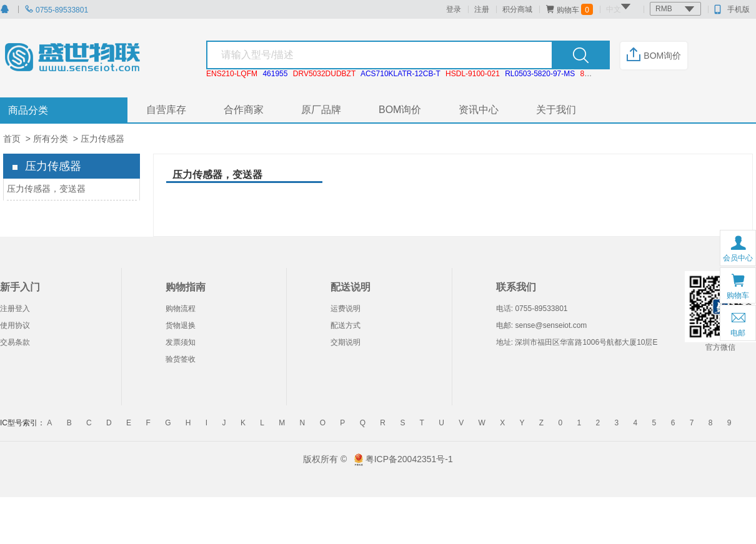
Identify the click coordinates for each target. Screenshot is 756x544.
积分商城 (517, 9)
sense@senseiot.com (551, 325)
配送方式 (346, 325)
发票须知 (181, 342)
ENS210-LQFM (232, 74)
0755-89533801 (56, 10)
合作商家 (244, 110)
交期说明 (346, 342)
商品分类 (28, 110)
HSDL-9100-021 (473, 74)
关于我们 (556, 110)
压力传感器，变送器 (46, 189)
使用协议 (15, 325)
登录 (454, 9)
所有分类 (51, 139)
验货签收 (181, 359)
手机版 (732, 9)
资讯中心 (479, 110)
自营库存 (166, 110)
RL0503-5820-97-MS (540, 74)
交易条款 (15, 342)
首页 (12, 139)
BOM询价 (654, 56)
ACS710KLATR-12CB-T (400, 74)
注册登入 (15, 309)
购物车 (569, 9)
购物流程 (181, 309)
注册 (482, 9)
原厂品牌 (321, 110)
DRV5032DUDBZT (324, 74)
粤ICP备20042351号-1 (409, 459)
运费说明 (346, 309)
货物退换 (181, 325)
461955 (275, 74)
